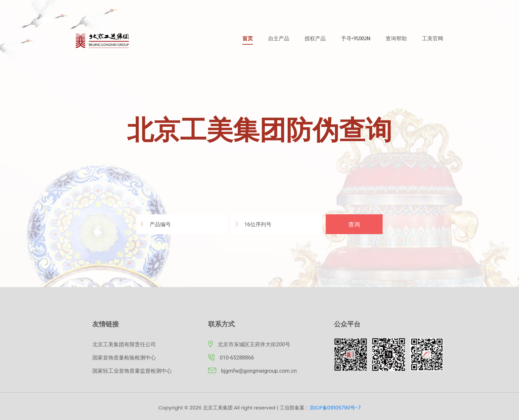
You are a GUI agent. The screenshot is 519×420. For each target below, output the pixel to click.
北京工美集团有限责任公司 (124, 344)
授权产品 (315, 39)
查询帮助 (396, 39)
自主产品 (279, 39)
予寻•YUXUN (356, 39)
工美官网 (433, 39)
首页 (248, 39)
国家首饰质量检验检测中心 (124, 358)
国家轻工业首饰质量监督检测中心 (132, 371)
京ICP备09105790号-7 (335, 408)
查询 (354, 224)
